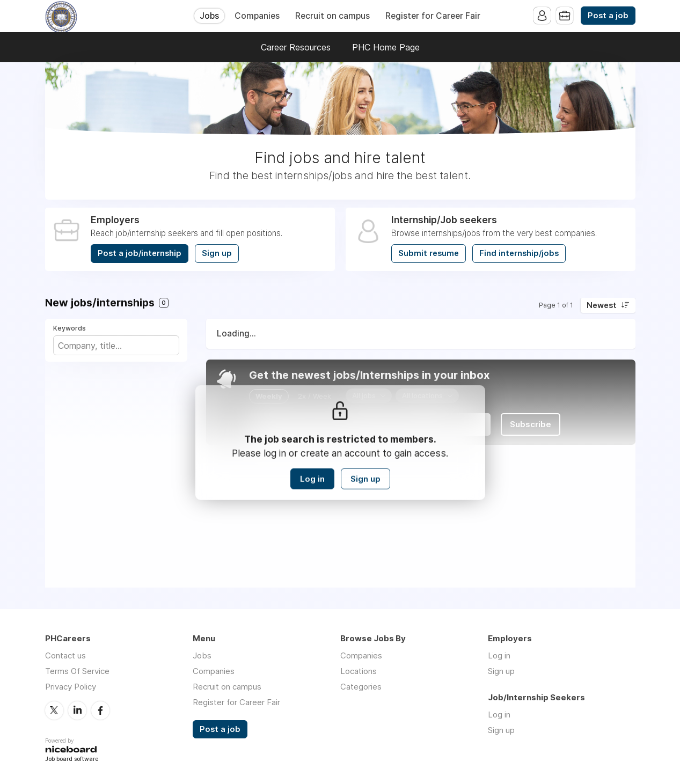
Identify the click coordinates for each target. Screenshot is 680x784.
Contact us (65, 655)
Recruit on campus (332, 16)
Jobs (209, 16)
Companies (257, 16)
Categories (361, 687)
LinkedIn (77, 710)
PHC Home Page (386, 47)
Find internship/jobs (519, 253)
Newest (602, 305)
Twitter (54, 710)
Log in (312, 479)
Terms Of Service (77, 671)
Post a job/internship (140, 253)
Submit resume (429, 253)
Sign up (217, 253)
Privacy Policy (71, 687)
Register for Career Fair (433, 16)
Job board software (72, 760)
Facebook (100, 710)
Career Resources (296, 47)
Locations (359, 671)
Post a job (608, 16)
